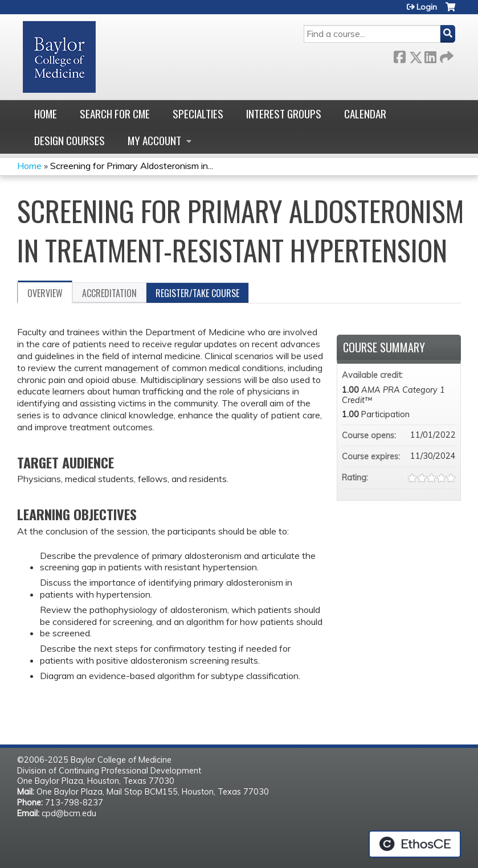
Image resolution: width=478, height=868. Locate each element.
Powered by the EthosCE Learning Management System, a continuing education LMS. (415, 844)
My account (154, 140)
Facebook (399, 55)
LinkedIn (430, 55)
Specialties (198, 114)
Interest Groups (284, 114)
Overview (45, 293)
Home (46, 114)
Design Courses (70, 140)
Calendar (365, 114)
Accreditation (109, 293)
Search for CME (115, 114)
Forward (446, 55)
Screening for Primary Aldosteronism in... (132, 166)
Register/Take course (197, 293)
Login (427, 7)
